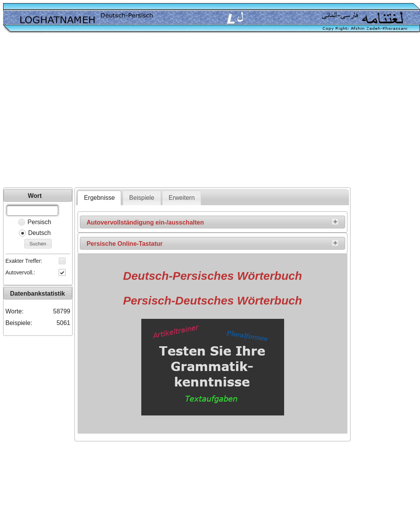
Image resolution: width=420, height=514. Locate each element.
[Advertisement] (72, 111)
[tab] (99, 198)
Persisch (39, 222)
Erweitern (182, 198)
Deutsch (40, 233)
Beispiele (142, 198)
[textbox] (32, 210)
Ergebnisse (99, 198)
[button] (38, 244)
